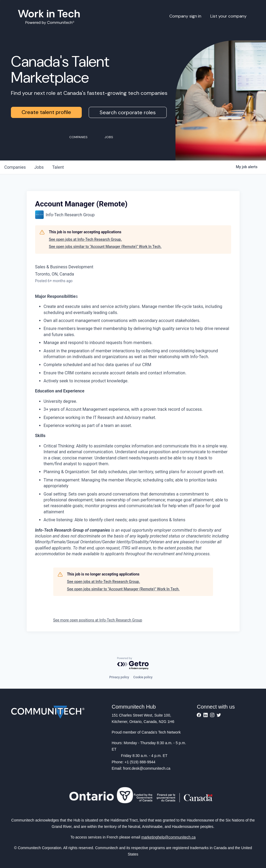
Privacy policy (119, 677)
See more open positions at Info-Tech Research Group (98, 620)
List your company (228, 16)
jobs (39, 167)
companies (15, 167)
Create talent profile (46, 112)
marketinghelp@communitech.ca (169, 837)
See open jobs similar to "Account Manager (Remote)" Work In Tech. (105, 247)
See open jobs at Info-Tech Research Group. (85, 239)
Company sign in (185, 16)
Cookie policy (143, 677)
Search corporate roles (128, 112)
